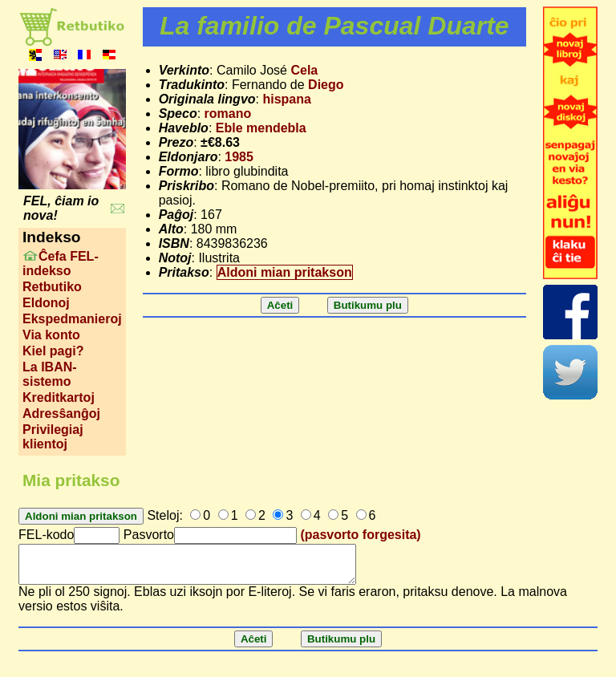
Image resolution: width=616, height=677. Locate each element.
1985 (239, 157)
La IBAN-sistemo (50, 374)
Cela (304, 70)
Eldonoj (46, 303)
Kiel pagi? (53, 351)
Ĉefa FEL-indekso (61, 264)
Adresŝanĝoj (61, 413)
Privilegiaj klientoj (53, 437)
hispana (286, 99)
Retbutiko (52, 287)
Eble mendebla (261, 128)
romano (228, 114)
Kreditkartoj (59, 397)
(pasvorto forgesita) (360, 535)
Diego (326, 85)
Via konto (51, 335)
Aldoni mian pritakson (285, 272)
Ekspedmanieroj (72, 319)
